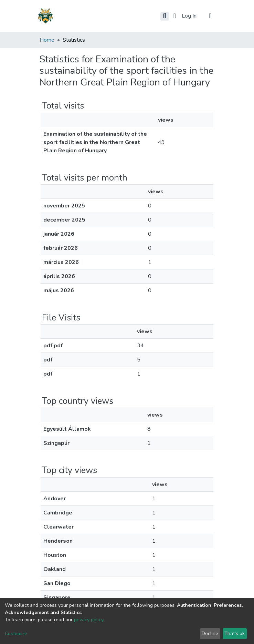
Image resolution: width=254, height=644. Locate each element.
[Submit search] (165, 16)
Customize (16, 633)
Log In (190, 16)
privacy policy (89, 620)
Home (47, 40)
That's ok (235, 633)
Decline (210, 633)
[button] (175, 16)
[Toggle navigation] (210, 16)
